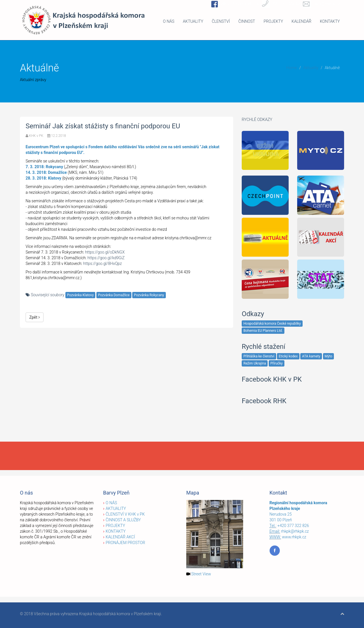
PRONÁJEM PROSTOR (126, 543)
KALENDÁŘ (301, 21)
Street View (201, 574)
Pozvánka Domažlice (114, 295)
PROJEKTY (273, 21)
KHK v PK (36, 136)
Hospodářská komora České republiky (272, 324)
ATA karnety (311, 356)
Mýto (329, 356)
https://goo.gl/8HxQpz (103, 263)
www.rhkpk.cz (294, 537)
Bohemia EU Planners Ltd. (263, 331)
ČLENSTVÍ (221, 21)
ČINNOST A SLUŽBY (123, 520)
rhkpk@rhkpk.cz (295, 531)
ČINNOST (247, 21)
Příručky (277, 363)
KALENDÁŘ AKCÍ (120, 537)
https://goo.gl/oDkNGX (105, 252)
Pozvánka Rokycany (149, 295)
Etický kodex (288, 356)
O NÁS (169, 21)
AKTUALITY (193, 21)
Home (292, 68)
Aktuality (311, 68)
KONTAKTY (330, 21)
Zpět (35, 317)
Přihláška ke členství (259, 356)
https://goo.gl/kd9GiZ (106, 258)
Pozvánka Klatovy (80, 295)
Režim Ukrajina (255, 363)
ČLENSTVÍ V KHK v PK (125, 514)
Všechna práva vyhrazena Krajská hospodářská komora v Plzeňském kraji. (98, 614)
